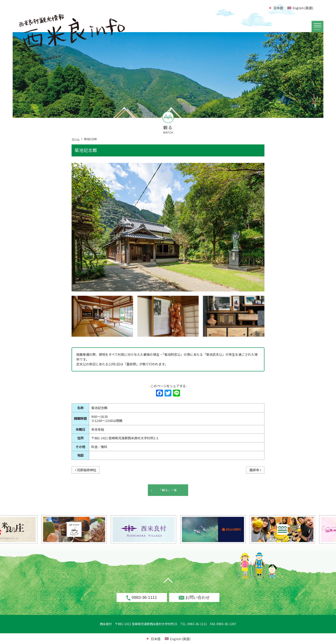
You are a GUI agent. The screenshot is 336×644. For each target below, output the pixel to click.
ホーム (77, 139)
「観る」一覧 (164, 490)
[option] (153, 529)
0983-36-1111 (142, 598)
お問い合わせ (194, 597)
